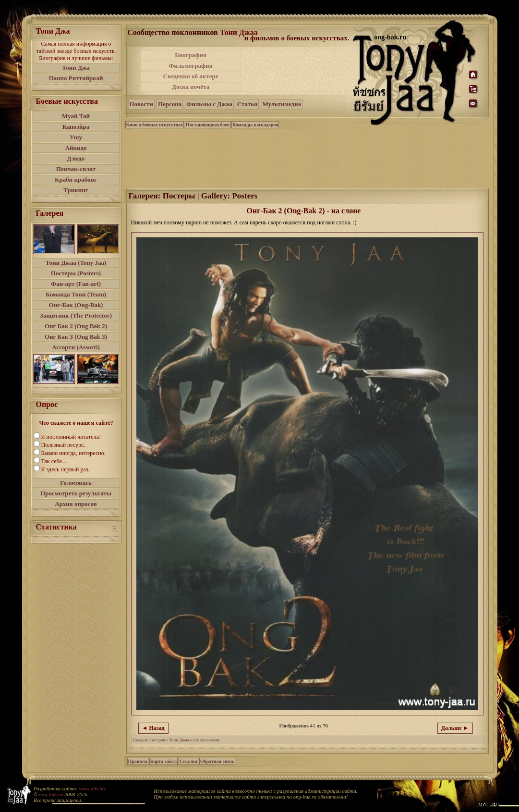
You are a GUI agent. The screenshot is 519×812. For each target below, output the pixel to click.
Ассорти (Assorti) (76, 347)
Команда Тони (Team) (76, 294)
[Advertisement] (298, 71)
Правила (138, 761)
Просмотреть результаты (76, 493)
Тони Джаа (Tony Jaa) (76, 263)
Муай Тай (76, 116)
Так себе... (54, 461)
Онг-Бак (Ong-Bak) (76, 305)
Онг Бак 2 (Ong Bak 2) (76, 326)
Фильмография (190, 66)
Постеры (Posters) (76, 273)
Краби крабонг (76, 179)
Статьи (247, 104)
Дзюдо (76, 158)
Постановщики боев (208, 125)
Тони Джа (76, 68)
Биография (191, 55)
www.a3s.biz (92, 788)
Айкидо (76, 148)
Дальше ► (455, 728)
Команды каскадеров (255, 125)
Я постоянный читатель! (71, 437)
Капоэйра (76, 127)
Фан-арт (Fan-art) (76, 284)
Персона (170, 104)
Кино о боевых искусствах (155, 125)
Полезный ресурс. (63, 445)
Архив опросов (76, 504)
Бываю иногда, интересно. (73, 453)
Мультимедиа (282, 104)
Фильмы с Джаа (209, 104)
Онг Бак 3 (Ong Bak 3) (76, 337)
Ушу (76, 137)
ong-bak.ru (51, 794)
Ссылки (188, 761)
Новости (141, 104)
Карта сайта (163, 761)
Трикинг (76, 190)
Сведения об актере (190, 76)
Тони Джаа (239, 32)
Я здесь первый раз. (66, 469)
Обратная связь (217, 761)
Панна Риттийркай (76, 78)
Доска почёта (191, 87)
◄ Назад (153, 728)
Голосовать (76, 483)
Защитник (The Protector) (76, 315)
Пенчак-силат (76, 169)
